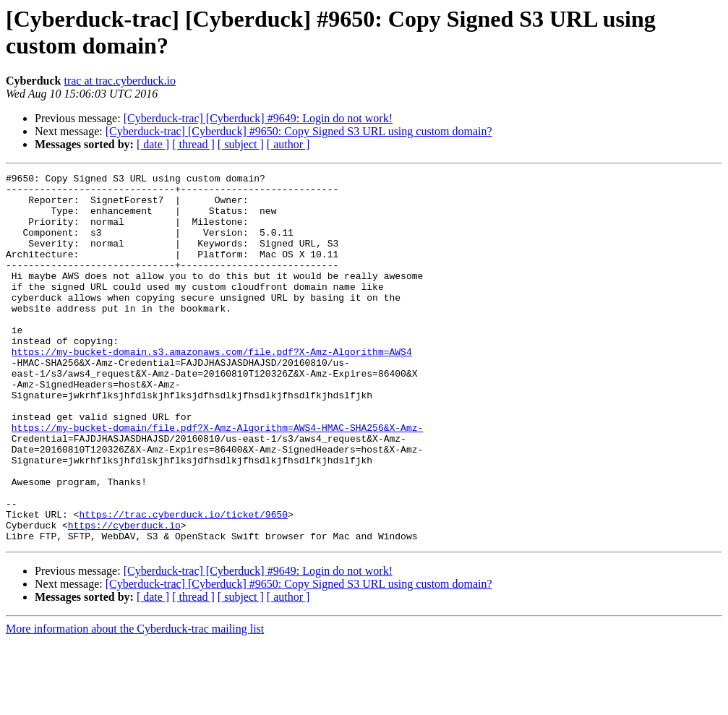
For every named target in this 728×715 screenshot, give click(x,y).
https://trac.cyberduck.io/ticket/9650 (183, 583)
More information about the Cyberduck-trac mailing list (135, 702)
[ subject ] (241, 144)
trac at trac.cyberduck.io (120, 81)
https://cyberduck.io (124, 596)
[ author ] (288, 144)
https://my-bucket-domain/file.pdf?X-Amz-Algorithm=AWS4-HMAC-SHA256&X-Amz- (217, 479)
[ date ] (153, 144)
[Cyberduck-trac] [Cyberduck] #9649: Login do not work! (258, 118)
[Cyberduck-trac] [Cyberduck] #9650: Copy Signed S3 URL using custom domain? (299, 131)
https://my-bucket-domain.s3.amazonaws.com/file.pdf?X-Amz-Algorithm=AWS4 (212, 388)
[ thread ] (193, 144)
